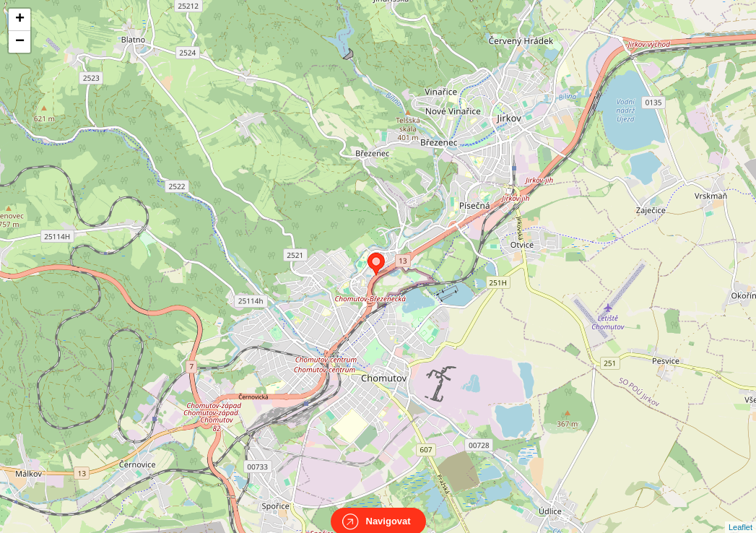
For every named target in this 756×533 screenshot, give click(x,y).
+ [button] (20, 19)
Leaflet (740, 514)
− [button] (20, 42)
